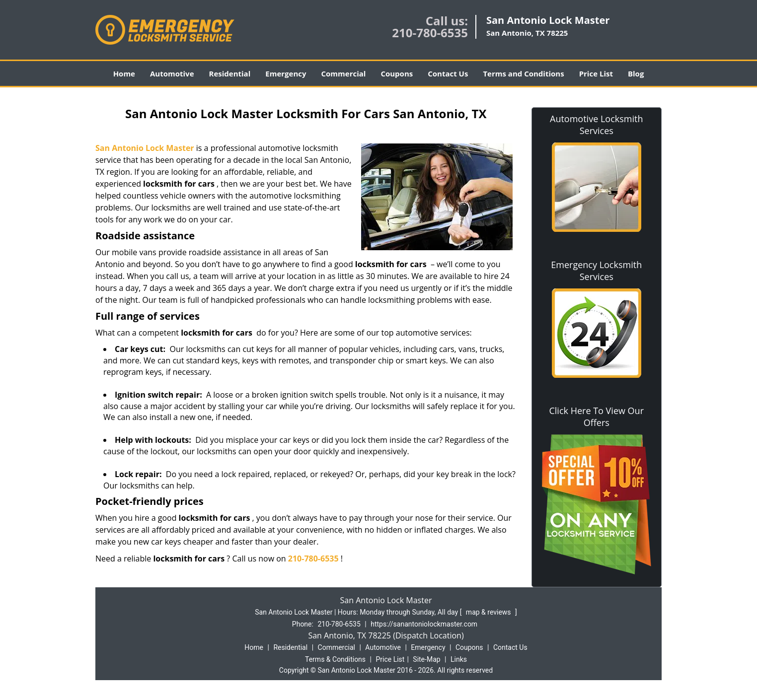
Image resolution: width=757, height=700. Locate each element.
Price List (596, 73)
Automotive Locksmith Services (596, 125)
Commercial (344, 73)
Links (459, 659)
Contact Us (448, 73)
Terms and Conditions (523, 73)
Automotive (172, 73)
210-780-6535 (430, 33)
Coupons (397, 73)
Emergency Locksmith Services (596, 271)
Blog (636, 73)
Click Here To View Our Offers (596, 417)
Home (124, 73)
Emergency (286, 73)
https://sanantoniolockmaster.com (424, 624)
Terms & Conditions (335, 659)
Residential (230, 73)
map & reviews (489, 612)
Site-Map (426, 659)
